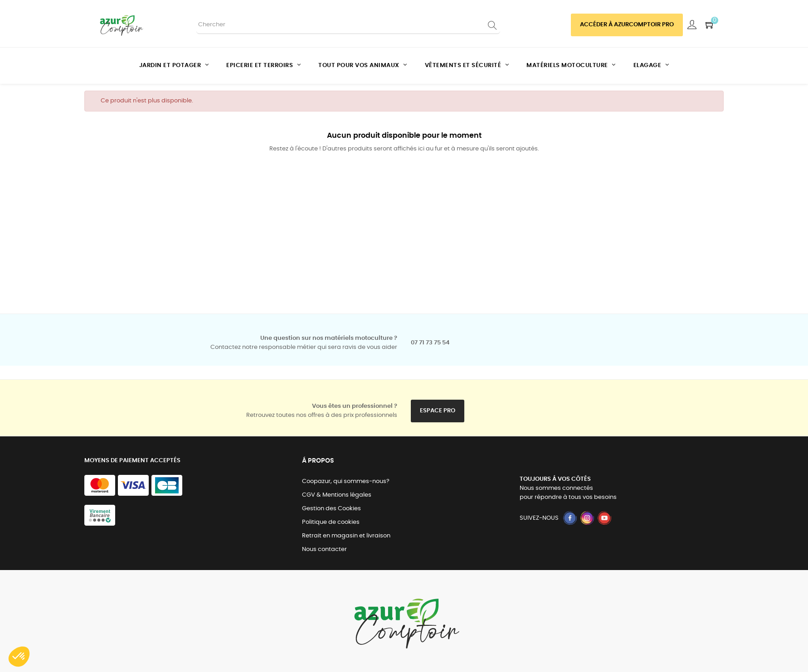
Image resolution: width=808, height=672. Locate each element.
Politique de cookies (331, 522)
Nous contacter (324, 549)
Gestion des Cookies (331, 509)
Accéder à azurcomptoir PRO (627, 25)
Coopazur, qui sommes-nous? (346, 481)
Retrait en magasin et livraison (346, 536)
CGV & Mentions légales (337, 495)
